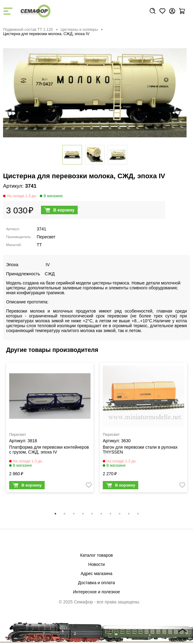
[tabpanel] (50, 429)
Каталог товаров (96, 555)
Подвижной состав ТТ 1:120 (28, 30)
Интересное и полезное (97, 592)
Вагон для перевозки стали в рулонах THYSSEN (140, 450)
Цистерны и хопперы (79, 30)
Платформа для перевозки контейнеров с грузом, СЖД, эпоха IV (49, 450)
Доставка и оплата (96, 583)
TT (39, 245)
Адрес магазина (97, 573)
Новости (96, 564)
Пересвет (46, 237)
